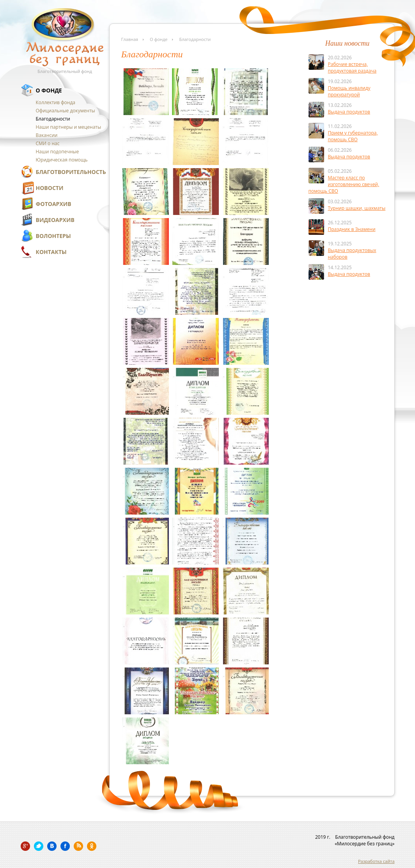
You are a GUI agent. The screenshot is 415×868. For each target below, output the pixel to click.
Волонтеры (53, 236)
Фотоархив (54, 204)
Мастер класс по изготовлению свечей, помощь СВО (344, 184)
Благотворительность (71, 172)
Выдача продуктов (349, 112)
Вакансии (47, 135)
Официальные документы (66, 111)
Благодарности (53, 119)
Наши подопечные (58, 152)
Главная (130, 39)
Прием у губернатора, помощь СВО (353, 136)
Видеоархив (55, 220)
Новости (50, 188)
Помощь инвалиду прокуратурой (349, 91)
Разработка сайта (376, 861)
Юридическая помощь (62, 160)
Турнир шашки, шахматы (357, 208)
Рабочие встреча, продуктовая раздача (352, 67)
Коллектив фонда (56, 102)
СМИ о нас (48, 143)
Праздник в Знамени (352, 229)
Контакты (51, 252)
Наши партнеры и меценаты (69, 127)
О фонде (49, 90)
